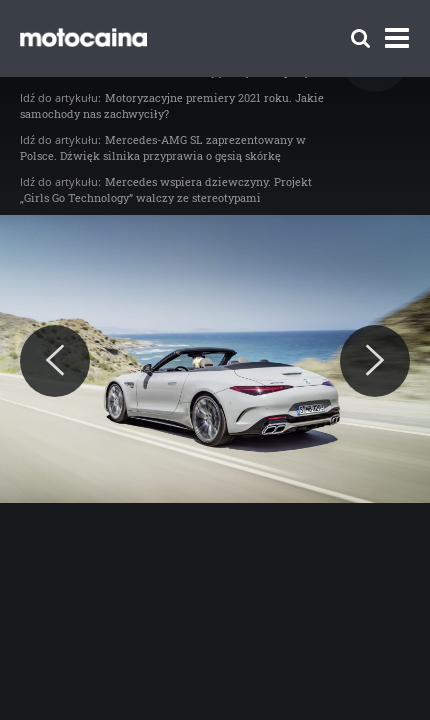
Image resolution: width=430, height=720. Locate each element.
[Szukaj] (360, 38)
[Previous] (55, 361)
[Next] (375, 361)
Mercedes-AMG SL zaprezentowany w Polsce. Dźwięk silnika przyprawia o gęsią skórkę (163, 147)
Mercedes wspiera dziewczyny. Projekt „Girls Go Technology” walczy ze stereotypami (166, 189)
